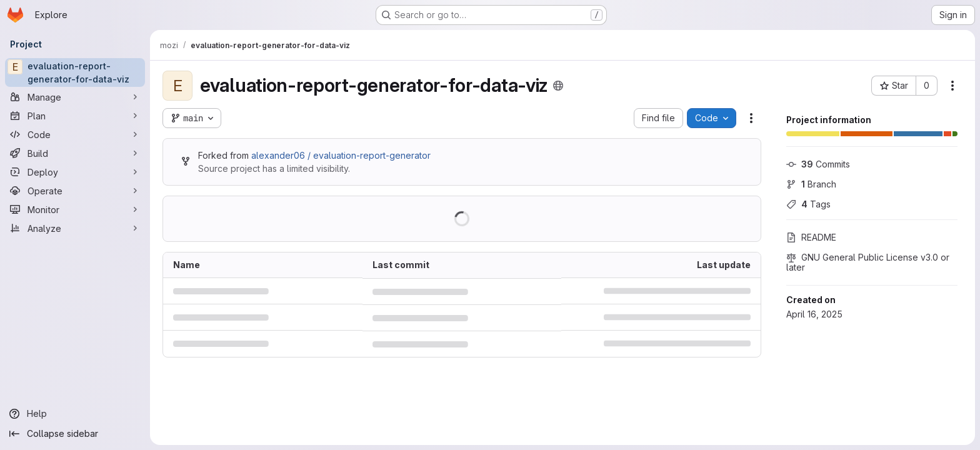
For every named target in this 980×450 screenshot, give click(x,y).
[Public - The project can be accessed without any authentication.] (558, 86)
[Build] (75, 153)
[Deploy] (75, 172)
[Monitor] (75, 209)
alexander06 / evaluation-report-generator (341, 155)
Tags (808, 204)
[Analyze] (75, 228)
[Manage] (75, 97)
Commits (818, 164)
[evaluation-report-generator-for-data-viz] (75, 72)
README (811, 237)
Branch (811, 184)
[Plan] (75, 116)
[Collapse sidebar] (75, 434)
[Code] (75, 134)
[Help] (75, 414)
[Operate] (75, 191)
